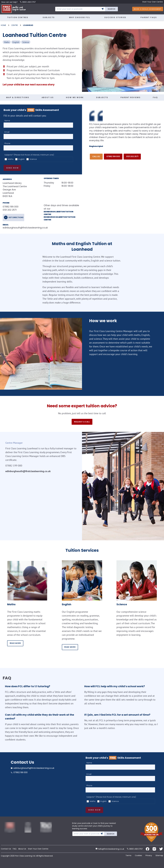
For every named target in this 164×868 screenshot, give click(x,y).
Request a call (82, 422)
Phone (7, 143)
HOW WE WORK (75, 97)
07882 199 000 (113, 156)
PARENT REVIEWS (131, 97)
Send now (12, 168)
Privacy (149, 855)
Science (33, 159)
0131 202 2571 (132, 156)
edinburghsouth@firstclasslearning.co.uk (19, 228)
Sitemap (159, 855)
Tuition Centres (18, 17)
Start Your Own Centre (153, 2)
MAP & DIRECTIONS (18, 97)
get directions (16, 217)
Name (7, 121)
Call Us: (96, 156)
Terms (128, 855)
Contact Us (6, 849)
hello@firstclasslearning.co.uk (110, 849)
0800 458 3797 (28, 2)
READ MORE (15, 643)
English (21, 159)
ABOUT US (48, 97)
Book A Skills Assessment (148, 9)
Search (111, 9)
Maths (11, 159)
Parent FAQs (149, 17)
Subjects (49, 17)
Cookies (138, 855)
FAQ (155, 97)
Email (7, 132)
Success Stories (115, 17)
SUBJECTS (102, 97)
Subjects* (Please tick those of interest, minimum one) (29, 155)
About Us (22, 849)
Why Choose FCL (80, 17)
